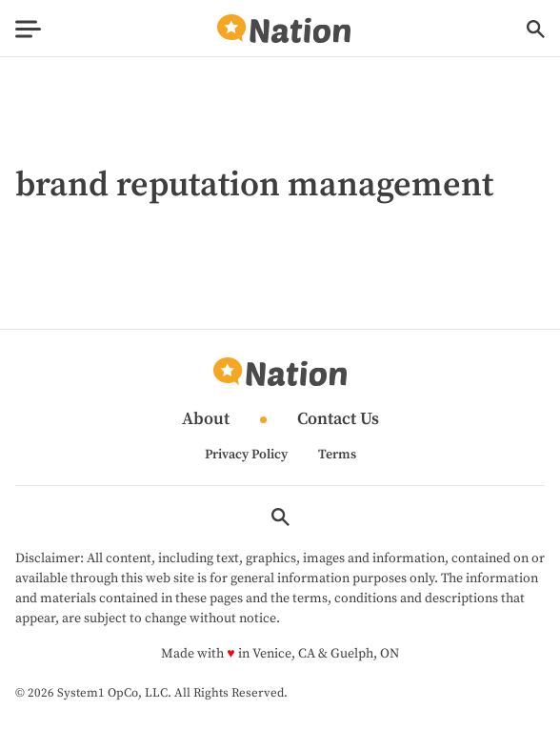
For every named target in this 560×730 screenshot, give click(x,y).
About (206, 420)
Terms (337, 455)
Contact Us (338, 420)
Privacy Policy (246, 455)
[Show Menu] (28, 29)
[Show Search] (536, 29)
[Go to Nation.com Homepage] (284, 29)
